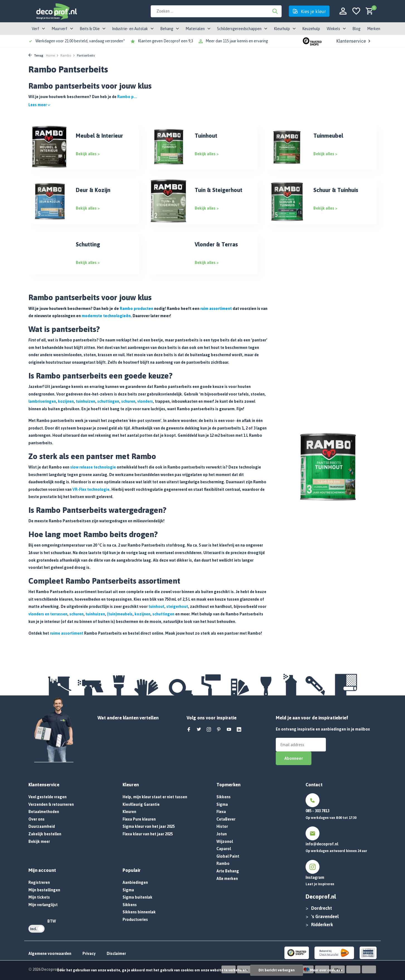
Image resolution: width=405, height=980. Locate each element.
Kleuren (129, 812)
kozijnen (66, 401)
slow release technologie (93, 467)
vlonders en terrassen (48, 614)
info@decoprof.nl (322, 844)
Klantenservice (354, 41)
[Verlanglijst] (356, 11)
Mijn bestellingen (44, 890)
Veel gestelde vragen (47, 797)
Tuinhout (206, 136)
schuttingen (108, 401)
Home (52, 55)
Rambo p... (127, 97)
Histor (222, 826)
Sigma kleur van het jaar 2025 (149, 826)
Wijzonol (225, 841)
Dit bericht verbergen (277, 970)
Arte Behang (228, 871)
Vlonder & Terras (216, 244)
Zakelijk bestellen (45, 834)
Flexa (221, 812)
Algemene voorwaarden (50, 954)
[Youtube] (229, 730)
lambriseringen (42, 401)
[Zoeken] (216, 11)
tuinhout (156, 607)
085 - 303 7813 (317, 811)
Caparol (224, 849)
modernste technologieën (106, 316)
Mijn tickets (39, 897)
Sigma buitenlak (137, 897)
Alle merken (227, 879)
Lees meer (39, 105)
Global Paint (228, 856)
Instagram (315, 877)
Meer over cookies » (326, 970)
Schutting (88, 244)
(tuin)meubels (120, 614)
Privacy (89, 954)
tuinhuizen (86, 401)
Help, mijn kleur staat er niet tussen (155, 797)
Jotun (222, 834)
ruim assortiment (216, 309)
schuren (128, 401)
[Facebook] (189, 730)
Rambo (68, 55)
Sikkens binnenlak (139, 912)
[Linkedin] (239, 730)
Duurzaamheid (42, 826)
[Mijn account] (343, 11)
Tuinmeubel (328, 136)
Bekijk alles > (88, 154)
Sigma (128, 890)
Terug (36, 55)
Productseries (135, 920)
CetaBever (226, 819)
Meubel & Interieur (99, 136)
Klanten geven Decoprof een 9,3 (165, 41)
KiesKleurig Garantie (141, 804)
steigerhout (177, 607)
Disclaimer (116, 954)
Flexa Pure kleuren (139, 819)
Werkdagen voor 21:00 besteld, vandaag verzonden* (80, 41)
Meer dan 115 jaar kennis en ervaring (237, 41)
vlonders (145, 401)
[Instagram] (209, 730)
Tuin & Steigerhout (219, 190)
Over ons (36, 819)
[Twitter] (199, 730)
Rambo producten (136, 309)
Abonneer (294, 758)
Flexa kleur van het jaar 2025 (148, 834)
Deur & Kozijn (93, 190)
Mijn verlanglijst (43, 905)
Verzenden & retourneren (51, 804)
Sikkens (130, 905)
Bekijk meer (39, 841)
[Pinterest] (219, 730)
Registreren (39, 882)
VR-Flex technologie (91, 489)
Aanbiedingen (135, 882)
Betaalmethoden (44, 812)
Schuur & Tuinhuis (336, 190)
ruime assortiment (67, 633)
